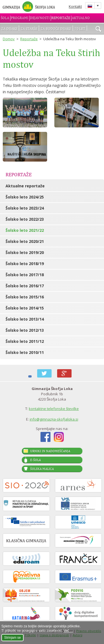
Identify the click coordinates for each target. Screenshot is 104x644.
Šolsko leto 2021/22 (25, 230)
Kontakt (75, 6)
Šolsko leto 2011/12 (25, 341)
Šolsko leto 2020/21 (25, 241)
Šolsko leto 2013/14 (25, 319)
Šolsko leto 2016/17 (25, 286)
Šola (5, 18)
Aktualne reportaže (25, 186)
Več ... (68, 631)
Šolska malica (42, 469)
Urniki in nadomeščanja (50, 451)
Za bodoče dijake (56, 29)
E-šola (35, 460)
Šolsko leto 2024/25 (25, 197)
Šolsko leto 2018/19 (25, 264)
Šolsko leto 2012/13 (25, 330)
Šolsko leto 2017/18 (25, 275)
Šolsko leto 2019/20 (25, 252)
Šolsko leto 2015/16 (25, 297)
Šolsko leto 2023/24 (25, 208)
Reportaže (61, 18)
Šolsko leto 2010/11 (25, 352)
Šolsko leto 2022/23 (25, 219)
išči (98, 29)
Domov (9, 39)
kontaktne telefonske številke (54, 409)
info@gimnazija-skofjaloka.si (54, 419)
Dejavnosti (40, 18)
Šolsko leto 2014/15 (25, 308)
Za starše (29, 29)
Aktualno (81, 18)
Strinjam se (12, 638)
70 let (80, 29)
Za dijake (9, 29)
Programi (20, 18)
